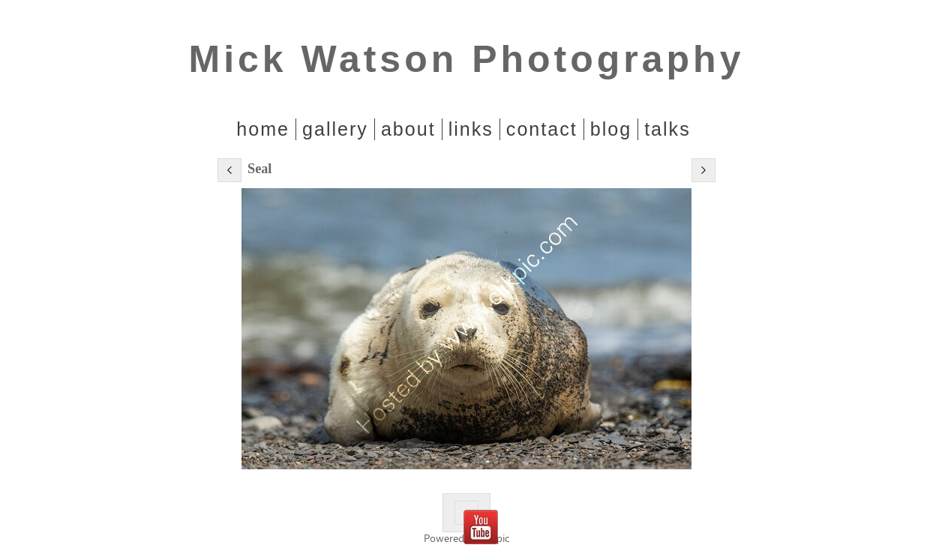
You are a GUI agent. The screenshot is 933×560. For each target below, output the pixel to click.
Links (471, 129)
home (263, 129)
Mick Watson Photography (467, 59)
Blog (611, 129)
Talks (667, 129)
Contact (542, 129)
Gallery (335, 129)
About (408, 129)
